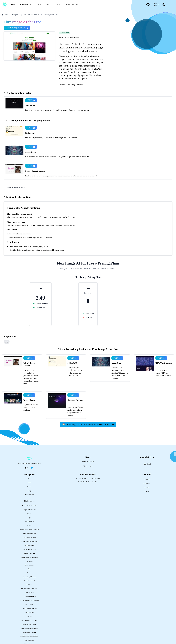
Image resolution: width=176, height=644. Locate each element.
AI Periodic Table (72, 4)
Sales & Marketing (29, 553)
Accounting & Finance (29, 577)
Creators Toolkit (29, 593)
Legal (29, 518)
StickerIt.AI (30, 133)
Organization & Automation (29, 589)
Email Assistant (29, 565)
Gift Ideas (29, 585)
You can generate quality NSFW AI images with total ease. (164, 373)
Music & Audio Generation (29, 506)
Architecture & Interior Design (29, 636)
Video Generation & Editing (29, 541)
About (39, 4)
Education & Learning (29, 632)
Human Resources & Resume (29, 557)
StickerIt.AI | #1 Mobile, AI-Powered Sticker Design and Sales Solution (51, 138)
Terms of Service (88, 462)
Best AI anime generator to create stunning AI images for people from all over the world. (57, 157)
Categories (14, 15)
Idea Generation (29, 522)
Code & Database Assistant (29, 620)
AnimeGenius (30, 152)
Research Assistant (29, 581)
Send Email (147, 464)
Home (13, 4)
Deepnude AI (147, 479)
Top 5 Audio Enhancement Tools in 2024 (88, 479)
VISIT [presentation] (31, 100)
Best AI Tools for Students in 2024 (88, 482)
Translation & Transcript (29, 537)
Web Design (29, 561)
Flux (7, 342)
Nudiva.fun (147, 483)
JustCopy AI (30, 105)
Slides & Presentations (29, 533)
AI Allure (147, 491)
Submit (49, 4)
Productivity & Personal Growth (29, 529)
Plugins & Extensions (29, 510)
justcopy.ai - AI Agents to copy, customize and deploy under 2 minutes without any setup (57, 110)
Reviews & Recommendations (29, 628)
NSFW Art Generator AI (164, 364)
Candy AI (147, 487)
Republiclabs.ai (29, 400)
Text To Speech (29, 605)
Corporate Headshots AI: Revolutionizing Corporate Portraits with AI (75, 411)
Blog (59, 4)
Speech (29, 514)
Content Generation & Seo (29, 608)
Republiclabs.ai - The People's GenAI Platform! (31, 407)
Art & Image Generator (31, 15)
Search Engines (29, 640)
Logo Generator (29, 612)
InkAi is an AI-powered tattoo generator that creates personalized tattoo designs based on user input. (61, 176)
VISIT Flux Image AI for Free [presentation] (17, 28)
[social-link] (148, 4)
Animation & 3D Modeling (29, 624)
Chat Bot (29, 616)
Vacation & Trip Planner (29, 549)
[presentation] (164, 4)
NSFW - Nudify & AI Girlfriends (29, 601)
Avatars (29, 526)
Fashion (29, 573)
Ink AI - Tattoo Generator (35, 171)
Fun (29, 569)
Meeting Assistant (29, 545)
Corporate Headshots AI (76, 401)
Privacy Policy (88, 466)
